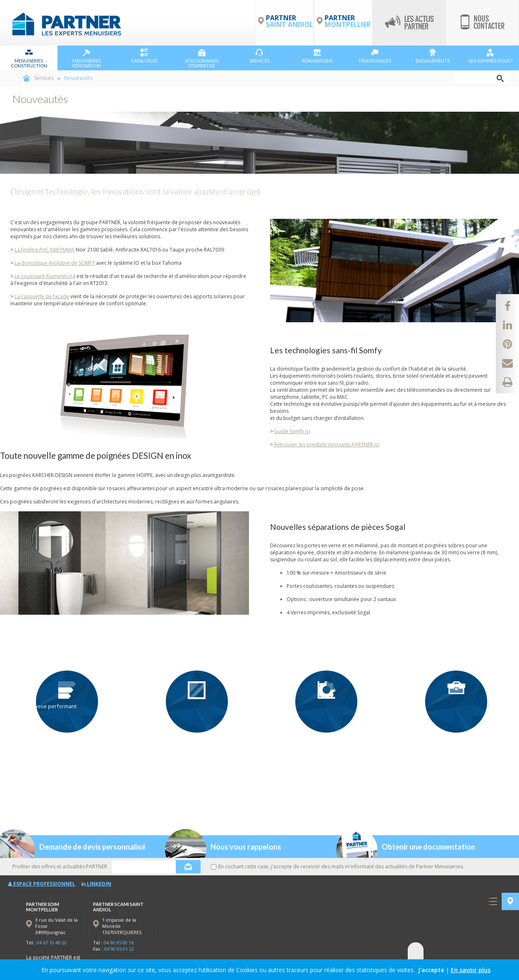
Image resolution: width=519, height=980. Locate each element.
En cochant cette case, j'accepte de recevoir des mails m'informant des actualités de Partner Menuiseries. (337, 866)
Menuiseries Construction (29, 59)
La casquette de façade (42, 296)
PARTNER (348, 21)
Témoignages (375, 56)
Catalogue (144, 56)
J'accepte (431, 970)
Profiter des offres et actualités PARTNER (60, 866)
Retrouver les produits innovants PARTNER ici (327, 444)
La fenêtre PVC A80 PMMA (44, 250)
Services (259, 56)
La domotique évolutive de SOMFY (55, 263)
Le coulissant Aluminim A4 (45, 276)
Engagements (433, 56)
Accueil (26, 78)
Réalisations (317, 56)
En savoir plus (471, 970)
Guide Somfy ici (292, 431)
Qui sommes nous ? (490, 56)
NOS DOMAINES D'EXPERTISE (202, 59)
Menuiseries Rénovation (87, 59)
